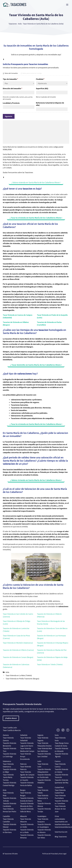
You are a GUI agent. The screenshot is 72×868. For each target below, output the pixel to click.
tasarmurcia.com (61, 832)
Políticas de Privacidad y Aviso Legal (54, 854)
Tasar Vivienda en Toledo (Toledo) (50, 664)
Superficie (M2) (42, 88)
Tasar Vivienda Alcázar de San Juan (60, 809)
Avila (20, 24)
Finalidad (40, 79)
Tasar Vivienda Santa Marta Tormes (8, 777)
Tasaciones (13, 24)
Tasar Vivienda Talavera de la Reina (43, 798)
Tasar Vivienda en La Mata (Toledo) (19, 675)
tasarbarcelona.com (62, 824)
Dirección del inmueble (13, 88)
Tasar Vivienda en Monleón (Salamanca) (18, 643)
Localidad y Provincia (11, 103)
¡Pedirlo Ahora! (11, 718)
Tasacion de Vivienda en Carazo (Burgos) (18, 657)
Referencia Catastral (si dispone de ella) (50, 104)
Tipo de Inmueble (10, 79)
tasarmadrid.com (61, 822)
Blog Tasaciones (61, 837)
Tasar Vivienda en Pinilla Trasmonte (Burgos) (22, 679)
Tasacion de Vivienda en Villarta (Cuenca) (18, 650)
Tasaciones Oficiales (11, 854)
